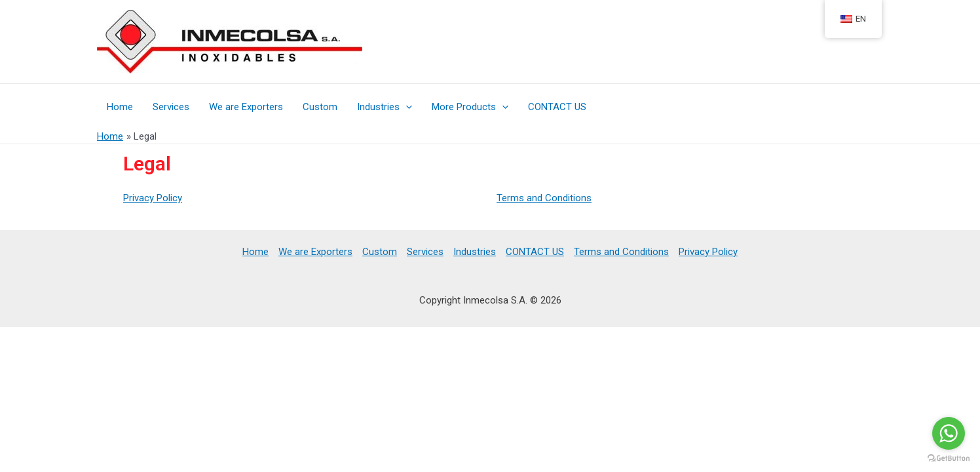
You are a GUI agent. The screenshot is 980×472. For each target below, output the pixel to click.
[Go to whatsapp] (949, 433)
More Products (470, 107)
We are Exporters (246, 107)
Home (120, 107)
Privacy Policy (153, 198)
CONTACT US (557, 107)
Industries (385, 107)
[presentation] (406, 107)
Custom (320, 107)
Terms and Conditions (544, 198)
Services (171, 107)
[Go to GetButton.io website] (949, 459)
